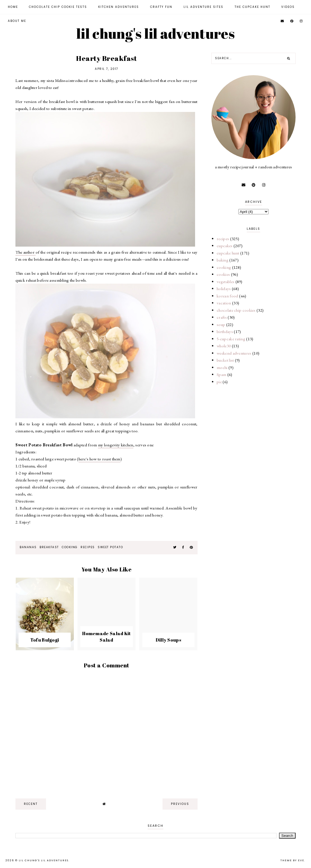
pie (219, 382)
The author (25, 252)
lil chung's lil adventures (155, 33)
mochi (222, 367)
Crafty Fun (161, 7)
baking (223, 260)
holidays (224, 289)
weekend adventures (234, 353)
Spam (221, 374)
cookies (223, 274)
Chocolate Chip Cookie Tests (58, 7)
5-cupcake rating (231, 339)
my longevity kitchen (116, 445)
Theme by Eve (292, 860)
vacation (224, 303)
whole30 (224, 346)
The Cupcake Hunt (252, 7)
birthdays (225, 331)
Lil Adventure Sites (203, 7)
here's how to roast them (100, 459)
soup (221, 324)
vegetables (226, 282)
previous (180, 804)
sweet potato (110, 547)
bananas (28, 547)
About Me (17, 21)
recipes (88, 547)
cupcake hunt (228, 253)
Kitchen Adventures (119, 7)
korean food (227, 296)
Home (13, 7)
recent (31, 804)
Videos (288, 7)
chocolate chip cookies (236, 310)
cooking (70, 547)
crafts (222, 317)
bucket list (225, 360)
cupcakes (225, 246)
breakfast (49, 547)
